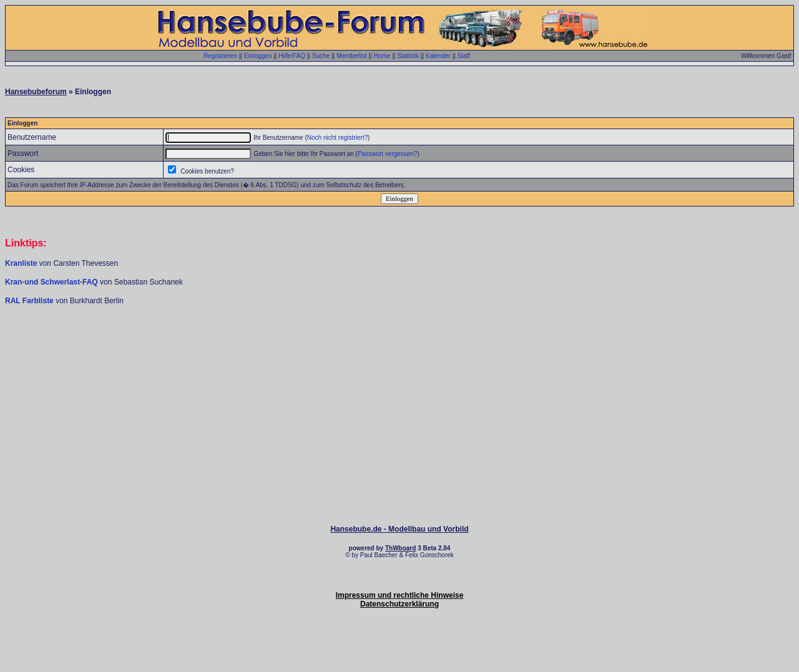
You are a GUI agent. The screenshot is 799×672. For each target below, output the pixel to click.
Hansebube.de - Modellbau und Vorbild (399, 529)
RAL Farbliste (30, 301)
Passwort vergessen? (388, 154)
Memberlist (352, 56)
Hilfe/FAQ (292, 56)
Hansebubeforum (36, 92)
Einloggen (258, 56)
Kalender (438, 56)
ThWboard (400, 548)
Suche (321, 56)
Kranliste (21, 263)
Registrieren (220, 56)
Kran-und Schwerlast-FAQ (52, 282)
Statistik (408, 56)
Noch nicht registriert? (337, 138)
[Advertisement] (399, 343)
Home (382, 56)
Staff (464, 56)
